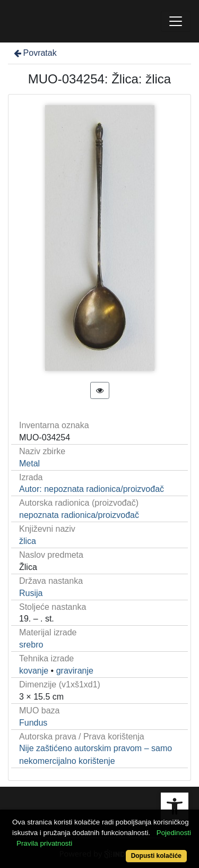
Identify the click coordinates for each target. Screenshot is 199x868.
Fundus (33, 723)
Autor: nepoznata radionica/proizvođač (92, 489)
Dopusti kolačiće (156, 856)
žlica (28, 541)
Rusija (31, 593)
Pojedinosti (174, 833)
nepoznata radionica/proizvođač (79, 515)
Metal (29, 463)
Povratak (34, 53)
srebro (31, 645)
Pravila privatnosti (44, 843)
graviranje (75, 671)
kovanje (34, 671)
